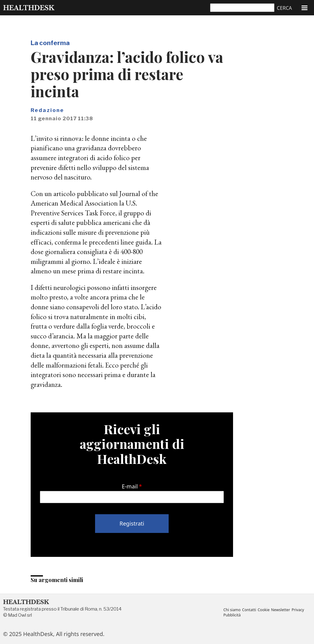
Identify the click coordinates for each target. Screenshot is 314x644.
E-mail (130, 486)
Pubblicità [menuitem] (232, 615)
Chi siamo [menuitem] (232, 610)
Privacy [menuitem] (299, 610)
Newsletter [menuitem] (282, 610)
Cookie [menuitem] (264, 610)
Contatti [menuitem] (250, 610)
